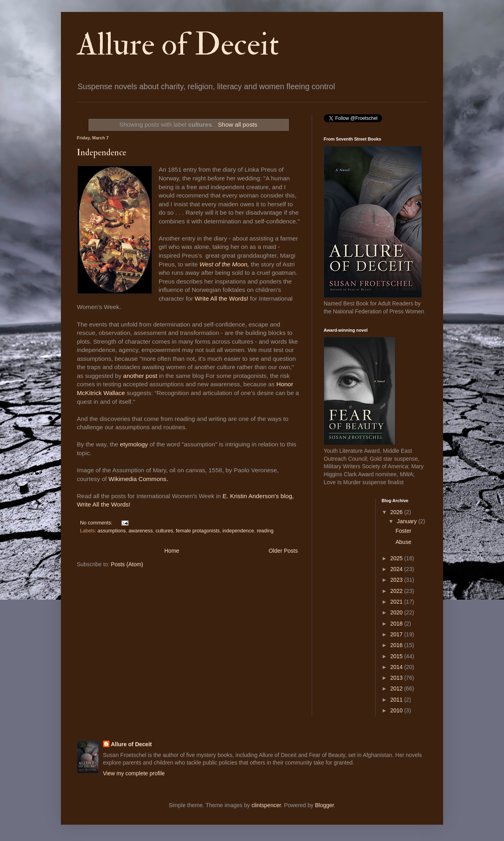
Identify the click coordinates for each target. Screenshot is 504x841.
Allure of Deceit (178, 45)
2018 (397, 624)
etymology (134, 444)
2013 (397, 678)
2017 (397, 634)
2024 (397, 569)
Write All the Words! (222, 298)
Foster (403, 531)
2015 (397, 656)
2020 (397, 612)
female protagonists (198, 531)
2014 (397, 667)
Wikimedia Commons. (139, 479)
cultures (164, 531)
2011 (397, 700)
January (408, 521)
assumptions (112, 531)
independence (238, 531)
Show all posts (237, 124)
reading (265, 531)
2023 (397, 580)
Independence (102, 153)
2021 (397, 602)
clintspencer (266, 805)
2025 (397, 558)
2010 (397, 710)
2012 (397, 688)
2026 (397, 512)
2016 (397, 645)
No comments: (97, 523)
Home (172, 551)
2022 (397, 591)
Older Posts (283, 551)
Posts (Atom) (127, 564)
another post (140, 376)
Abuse (403, 542)
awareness (141, 531)
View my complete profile (134, 773)
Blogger (324, 805)
